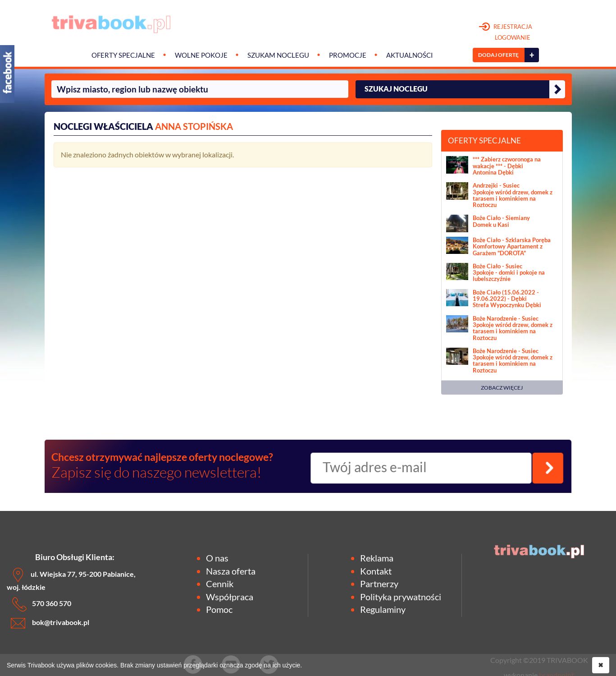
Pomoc (219, 609)
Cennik (220, 584)
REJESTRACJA (506, 32)
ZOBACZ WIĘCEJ (502, 388)
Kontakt (376, 571)
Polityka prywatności (401, 597)
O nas (217, 558)
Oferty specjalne (123, 55)
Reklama (377, 558)
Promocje (348, 55)
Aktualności (410, 55)
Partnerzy (379, 584)
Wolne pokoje (201, 55)
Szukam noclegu (278, 55)
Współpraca (230, 597)
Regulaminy (383, 609)
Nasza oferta (231, 571)
